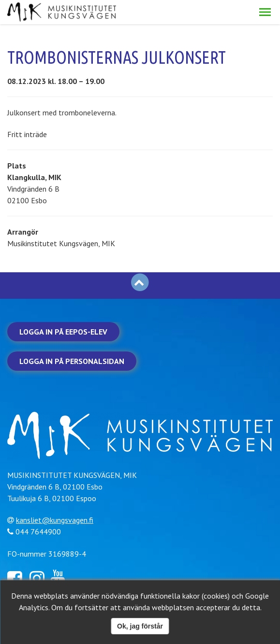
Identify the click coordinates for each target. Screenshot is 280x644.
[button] (265, 12)
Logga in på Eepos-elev (63, 332)
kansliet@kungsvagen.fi (55, 520)
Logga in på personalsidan (72, 361)
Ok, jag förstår (140, 626)
